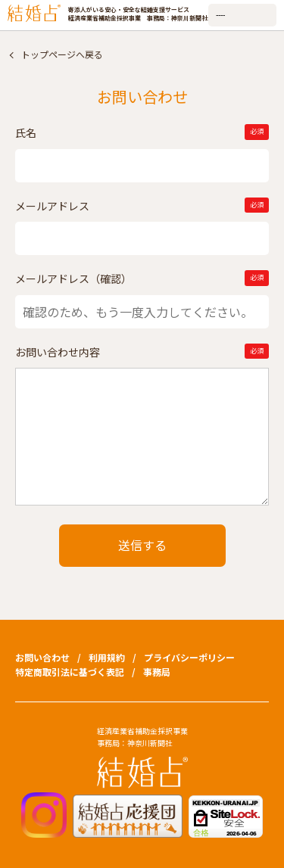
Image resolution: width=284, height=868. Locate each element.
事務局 (157, 672)
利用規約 (107, 657)
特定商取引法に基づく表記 (70, 672)
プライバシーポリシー (189, 657)
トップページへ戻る (62, 54)
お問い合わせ (42, 657)
